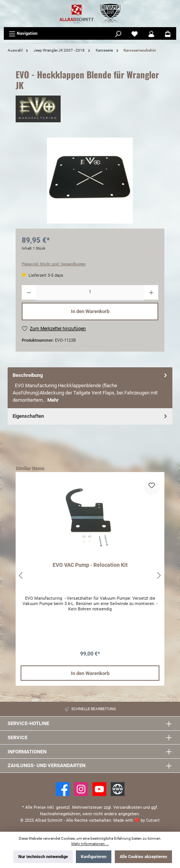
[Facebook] (63, 789)
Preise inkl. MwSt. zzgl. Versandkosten (54, 264)
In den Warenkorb (90, 311)
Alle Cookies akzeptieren (143, 857)
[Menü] (23, 34)
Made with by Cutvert (137, 820)
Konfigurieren (94, 857)
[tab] (90, 388)
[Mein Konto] (151, 34)
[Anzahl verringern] (29, 293)
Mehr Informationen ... (90, 844)
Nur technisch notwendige (43, 857)
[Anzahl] (90, 293)
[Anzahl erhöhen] (151, 293)
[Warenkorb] (168, 34)
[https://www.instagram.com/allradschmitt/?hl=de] (81, 789)
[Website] (118, 789)
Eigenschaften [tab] (91, 416)
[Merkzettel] (135, 34)
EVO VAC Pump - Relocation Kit (90, 565)
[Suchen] (118, 34)
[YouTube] (99, 789)
